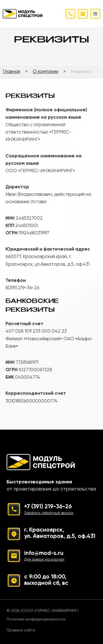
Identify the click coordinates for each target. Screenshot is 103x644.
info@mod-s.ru (46, 557)
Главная (11, 72)
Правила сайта (21, 630)
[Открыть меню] (95, 14)
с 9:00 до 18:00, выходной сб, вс (46, 580)
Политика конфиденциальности (36, 619)
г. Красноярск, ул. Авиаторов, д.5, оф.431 (60, 533)
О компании (45, 72)
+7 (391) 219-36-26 (60, 510)
